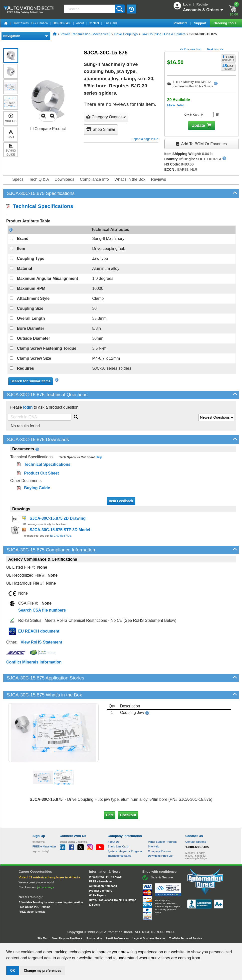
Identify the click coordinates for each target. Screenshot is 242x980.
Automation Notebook (103, 886)
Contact (94, 23)
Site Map (43, 938)
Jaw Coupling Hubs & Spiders (164, 34)
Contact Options (196, 842)
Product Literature (101, 891)
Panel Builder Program (162, 842)
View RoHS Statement (41, 642)
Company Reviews (160, 851)
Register (203, 4)
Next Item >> (215, 49)
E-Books (95, 905)
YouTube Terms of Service (186, 938)
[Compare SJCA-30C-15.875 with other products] (32, 128)
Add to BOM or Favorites (202, 144)
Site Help (154, 846)
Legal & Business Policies (149, 938)
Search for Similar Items (30, 381)
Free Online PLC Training (35, 907)
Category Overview (106, 117)
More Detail (176, 105)
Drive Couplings (126, 34)
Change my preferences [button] (43, 971)
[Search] (90, 9)
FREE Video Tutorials (32, 912)
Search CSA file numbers (42, 610)
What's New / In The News (105, 877)
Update (198, 125)
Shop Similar (101, 129)
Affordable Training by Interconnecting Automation (51, 902)
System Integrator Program (125, 851)
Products (181, 23)
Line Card (110, 23)
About (80, 23)
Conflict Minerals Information (34, 662)
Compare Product (48, 129)
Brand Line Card (118, 846)
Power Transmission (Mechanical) (85, 34)
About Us (114, 842)
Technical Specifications (40, 206)
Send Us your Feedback (67, 938)
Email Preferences (118, 938)
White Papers (98, 895)
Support (201, 23)
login (28, 407)
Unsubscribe (94, 938)
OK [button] (13, 971)
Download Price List (161, 856)
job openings (45, 887)
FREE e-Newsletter (101, 881)
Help (98, 457)
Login (188, 4)
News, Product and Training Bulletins (113, 900)
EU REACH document (39, 631)
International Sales (120, 856)
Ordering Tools (225, 23)
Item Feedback (121, 501)
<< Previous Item (191, 49)
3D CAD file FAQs (60, 536)
